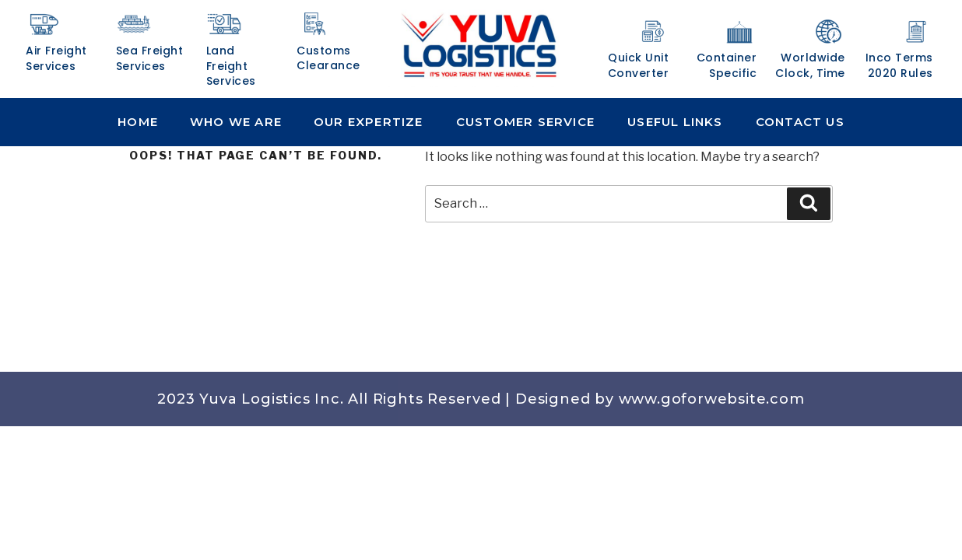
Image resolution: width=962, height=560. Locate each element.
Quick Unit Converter (639, 65)
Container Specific (727, 65)
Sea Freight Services (150, 58)
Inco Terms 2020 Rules (899, 65)
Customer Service (525, 122)
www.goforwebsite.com (712, 399)
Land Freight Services (231, 66)
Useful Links (675, 122)
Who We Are (236, 122)
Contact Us (800, 122)
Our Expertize (369, 122)
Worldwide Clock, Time (810, 65)
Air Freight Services (56, 58)
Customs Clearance (328, 58)
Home (138, 122)
